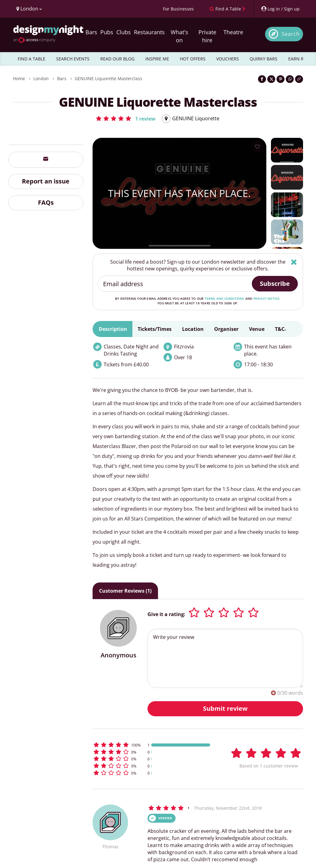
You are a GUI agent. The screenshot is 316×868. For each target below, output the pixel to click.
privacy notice (266, 298)
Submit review (225, 708)
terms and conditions (225, 298)
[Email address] (175, 284)
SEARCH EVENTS (73, 59)
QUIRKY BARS (264, 59)
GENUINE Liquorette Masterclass (108, 78)
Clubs (124, 32)
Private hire (207, 36)
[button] (125, 118)
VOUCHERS (228, 59)
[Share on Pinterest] (281, 79)
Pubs (107, 32)
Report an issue (46, 181)
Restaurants (149, 32)
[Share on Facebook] (262, 79)
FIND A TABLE (31, 59)
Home (19, 78)
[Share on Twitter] (271, 79)
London (41, 78)
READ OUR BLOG (117, 59)
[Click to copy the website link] (299, 79)
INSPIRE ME (157, 59)
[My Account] (280, 9)
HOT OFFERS (193, 59)
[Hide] (294, 262)
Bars (91, 32)
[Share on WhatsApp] (290, 79)
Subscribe (275, 284)
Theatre (233, 32)
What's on (179, 36)
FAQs (46, 202)
